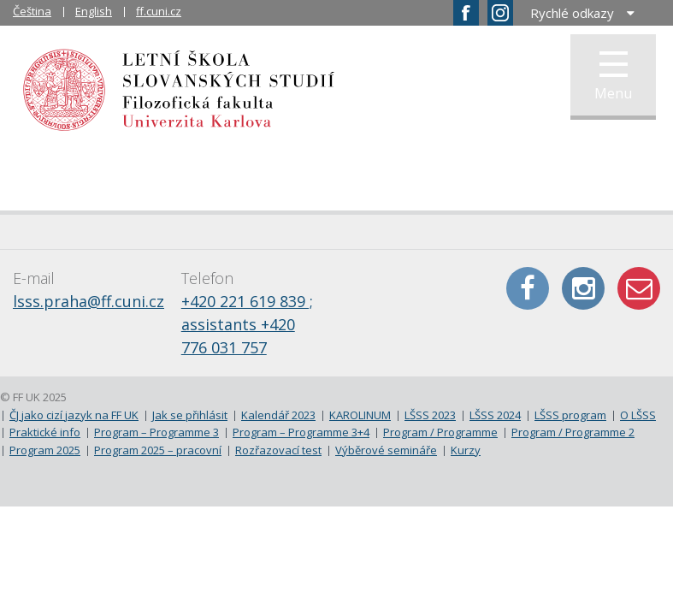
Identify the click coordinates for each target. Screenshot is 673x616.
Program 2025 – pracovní (158, 450)
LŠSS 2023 (430, 415)
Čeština (32, 11)
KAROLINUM (360, 415)
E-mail (639, 288)
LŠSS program (570, 415)
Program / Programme (440, 432)
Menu (613, 77)
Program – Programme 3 (156, 432)
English (94, 11)
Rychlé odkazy (572, 13)
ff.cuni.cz (159, 11)
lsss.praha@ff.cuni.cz (89, 301)
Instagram (583, 288)
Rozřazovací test (278, 450)
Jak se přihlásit (190, 415)
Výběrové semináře (386, 450)
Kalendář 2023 (278, 415)
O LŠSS (638, 415)
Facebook (528, 288)
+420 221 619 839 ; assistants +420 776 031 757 (247, 324)
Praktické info (45, 432)
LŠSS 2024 (495, 415)
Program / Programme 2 (573, 432)
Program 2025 (45, 450)
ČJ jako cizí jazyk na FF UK (74, 415)
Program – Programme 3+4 (301, 432)
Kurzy (466, 450)
